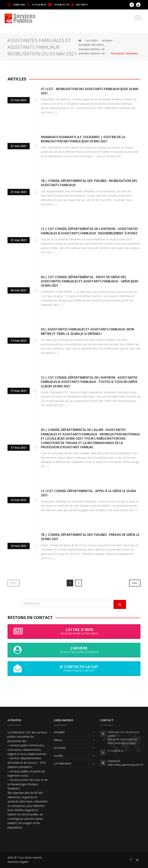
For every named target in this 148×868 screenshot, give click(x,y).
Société (58, 756)
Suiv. (135, 583)
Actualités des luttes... (92, 45)
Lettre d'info (74, 631)
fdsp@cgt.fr (62, 4)
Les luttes (92, 40)
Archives (107, 40)
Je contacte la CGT (74, 668)
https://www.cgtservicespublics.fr (126, 765)
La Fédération (62, 763)
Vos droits (60, 748)
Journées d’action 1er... (93, 53)
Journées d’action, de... (92, 49)
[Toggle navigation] (138, 18)
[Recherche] (68, 603)
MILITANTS (82, 4)
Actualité (59, 732)
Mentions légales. (18, 862)
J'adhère (74, 650)
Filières (58, 740)
